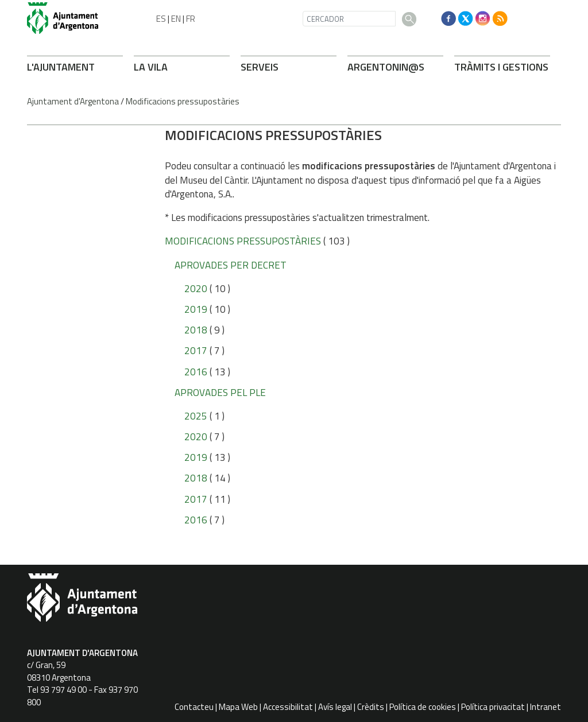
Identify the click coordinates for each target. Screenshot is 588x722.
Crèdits (371, 707)
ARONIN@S (386, 67)
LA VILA (151, 67)
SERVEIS (260, 67)
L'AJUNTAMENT (61, 67)
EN (176, 19)
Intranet (546, 707)
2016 (196, 372)
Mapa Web (238, 707)
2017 (196, 351)
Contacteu (194, 707)
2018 (196, 330)
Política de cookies (423, 707)
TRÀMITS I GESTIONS (501, 67)
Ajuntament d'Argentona (73, 101)
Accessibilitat (288, 707)
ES (161, 19)
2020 (196, 289)
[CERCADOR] (349, 19)
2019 (196, 309)
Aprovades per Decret (231, 265)
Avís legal (335, 707)
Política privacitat (493, 707)
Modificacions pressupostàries (183, 101)
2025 (196, 416)
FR (191, 19)
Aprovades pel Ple (220, 393)
